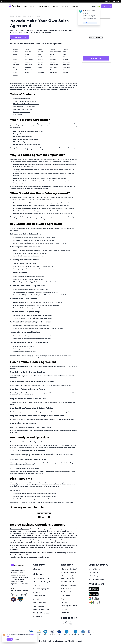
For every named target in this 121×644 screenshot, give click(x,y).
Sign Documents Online (41, 578)
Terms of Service (94, 569)
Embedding (37, 592)
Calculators (65, 613)
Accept (10, 639)
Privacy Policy (93, 572)
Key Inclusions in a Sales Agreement (24, 107)
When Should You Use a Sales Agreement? (26, 104)
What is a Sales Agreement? (22, 99)
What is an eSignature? (69, 569)
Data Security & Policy (96, 579)
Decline (17, 639)
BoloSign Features (67, 592)
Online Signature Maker (69, 606)
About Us (37, 569)
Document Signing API (41, 589)
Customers (65, 602)
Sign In (118, 1)
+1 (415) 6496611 (66, 622)
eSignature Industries (68, 585)
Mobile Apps (38, 616)
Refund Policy (93, 576)
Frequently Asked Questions (22, 112)
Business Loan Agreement (20, 529)
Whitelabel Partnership (41, 613)
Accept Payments (39, 596)
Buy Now (4, 1)
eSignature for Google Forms (43, 582)
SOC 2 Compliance (40, 603)
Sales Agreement (28, 16)
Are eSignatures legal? (69, 572)
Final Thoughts (18, 115)
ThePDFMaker (38, 585)
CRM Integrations (39, 606)
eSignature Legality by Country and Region (69, 577)
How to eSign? (66, 588)
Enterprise (37, 599)
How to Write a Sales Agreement (23, 109)
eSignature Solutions (68, 582)
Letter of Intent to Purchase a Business (25, 553)
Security (65, 6)
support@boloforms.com (20, 591)
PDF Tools (64, 609)
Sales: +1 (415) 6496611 (109, 1)
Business (18, 16)
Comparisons (65, 595)
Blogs (63, 599)
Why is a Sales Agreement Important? (25, 101)
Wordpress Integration (41, 610)
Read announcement (90, 23)
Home (12, 16)
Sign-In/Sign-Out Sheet (19, 545)
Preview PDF (96, 58)
